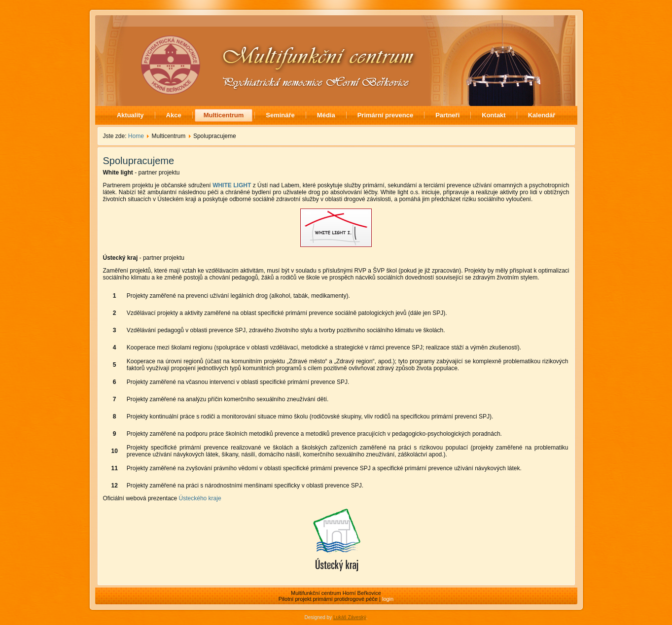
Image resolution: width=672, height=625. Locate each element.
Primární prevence (385, 115)
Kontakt (494, 115)
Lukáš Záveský (350, 617)
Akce (174, 115)
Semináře (280, 115)
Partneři (447, 115)
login (388, 599)
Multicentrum (224, 115)
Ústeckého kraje (200, 498)
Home (136, 136)
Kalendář (542, 115)
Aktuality (130, 115)
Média (326, 115)
